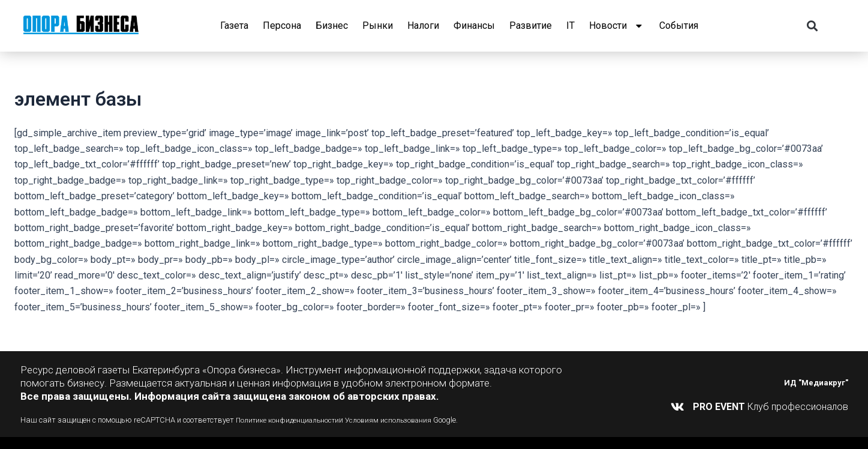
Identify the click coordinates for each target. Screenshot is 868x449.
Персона (282, 26)
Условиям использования (400, 420)
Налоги (423, 26)
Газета (234, 26)
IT (570, 26)
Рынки (378, 26)
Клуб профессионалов (771, 407)
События (679, 26)
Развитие (531, 26)
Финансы (474, 26)
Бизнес (332, 26)
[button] (812, 26)
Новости (617, 26)
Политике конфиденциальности (292, 420)
